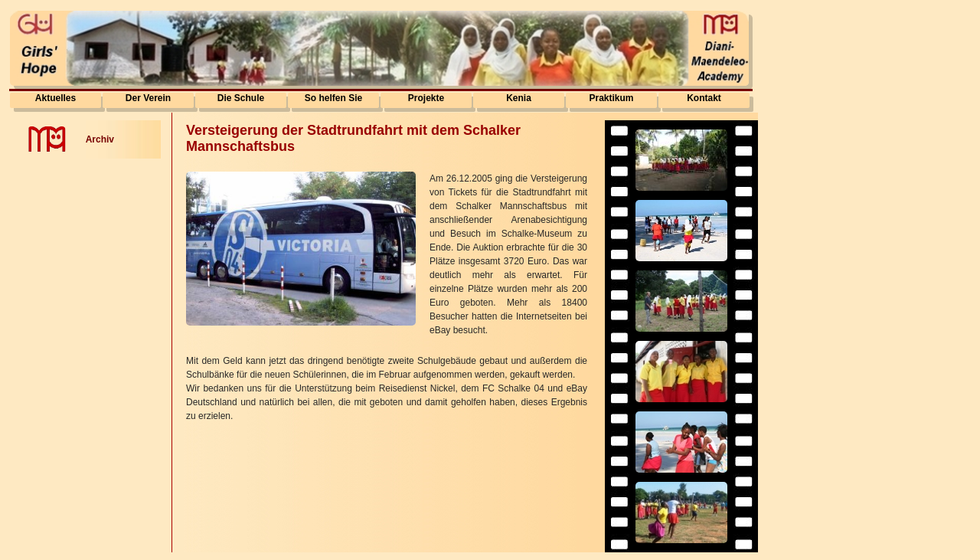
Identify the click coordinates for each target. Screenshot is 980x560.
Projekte (426, 98)
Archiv (100, 139)
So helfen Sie (333, 98)
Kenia (519, 98)
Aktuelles (56, 98)
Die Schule (241, 98)
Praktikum (611, 98)
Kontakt (704, 98)
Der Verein (148, 98)
